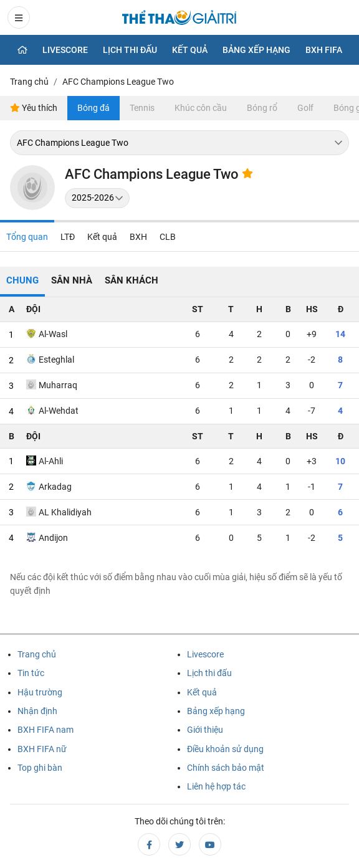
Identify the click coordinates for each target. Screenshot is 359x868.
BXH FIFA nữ (42, 749)
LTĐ (68, 237)
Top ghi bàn (40, 768)
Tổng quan (27, 237)
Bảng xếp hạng (256, 50)
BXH (138, 237)
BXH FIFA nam (45, 730)
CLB (168, 237)
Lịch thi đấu (130, 50)
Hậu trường (40, 692)
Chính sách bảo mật (226, 768)
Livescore (65, 50)
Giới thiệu (205, 730)
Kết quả (190, 50)
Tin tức (31, 673)
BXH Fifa (324, 50)
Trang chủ (37, 654)
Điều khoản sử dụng (225, 749)
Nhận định (37, 711)
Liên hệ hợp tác (216, 786)
